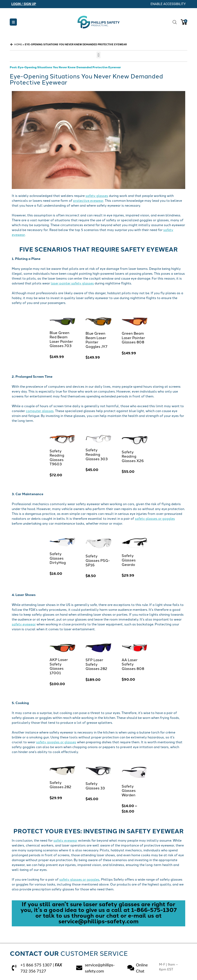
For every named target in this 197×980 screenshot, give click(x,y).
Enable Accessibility (168, 4)
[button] (13, 22)
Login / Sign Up (24, 4)
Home (18, 44)
